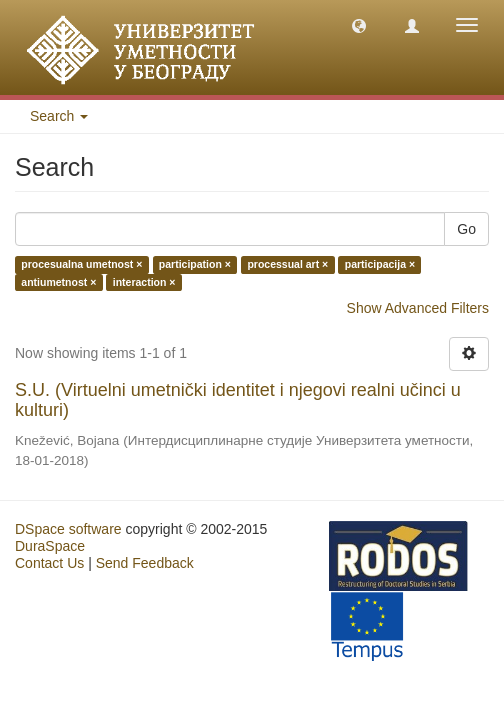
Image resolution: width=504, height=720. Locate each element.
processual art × (287, 265)
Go (466, 229)
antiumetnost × (58, 282)
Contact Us (49, 563)
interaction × (144, 282)
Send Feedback (145, 563)
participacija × (380, 265)
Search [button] (59, 116)
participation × (195, 265)
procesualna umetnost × (81, 265)
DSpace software (68, 529)
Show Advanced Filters (418, 308)
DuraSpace (50, 546)
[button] (359, 25)
